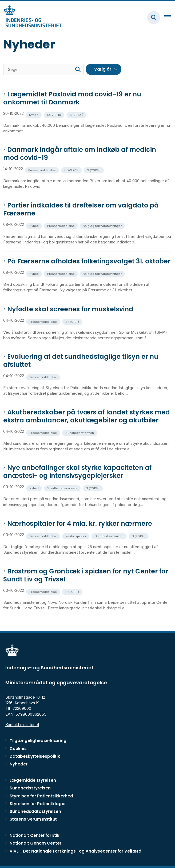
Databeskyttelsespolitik (35, 756)
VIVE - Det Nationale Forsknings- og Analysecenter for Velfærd (75, 851)
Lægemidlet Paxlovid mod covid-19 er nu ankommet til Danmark (72, 98)
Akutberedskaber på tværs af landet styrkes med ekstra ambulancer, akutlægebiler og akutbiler (87, 416)
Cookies (18, 749)
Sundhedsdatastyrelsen (35, 811)
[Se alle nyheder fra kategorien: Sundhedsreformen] (80, 432)
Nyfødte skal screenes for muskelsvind (70, 309)
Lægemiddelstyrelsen (33, 780)
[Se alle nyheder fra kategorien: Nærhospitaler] (76, 536)
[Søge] (43, 69)
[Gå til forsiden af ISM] (31, 17)
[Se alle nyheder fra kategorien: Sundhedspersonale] (63, 488)
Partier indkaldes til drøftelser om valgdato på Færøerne (81, 209)
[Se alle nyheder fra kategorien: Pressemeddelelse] (43, 170)
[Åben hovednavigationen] (170, 18)
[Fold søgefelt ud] (154, 18)
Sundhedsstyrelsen (30, 788)
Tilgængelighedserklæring (38, 741)
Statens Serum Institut (33, 819)
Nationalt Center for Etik (35, 835)
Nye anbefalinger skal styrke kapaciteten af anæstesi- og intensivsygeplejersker (77, 472)
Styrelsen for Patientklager (38, 804)
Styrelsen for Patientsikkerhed (41, 796)
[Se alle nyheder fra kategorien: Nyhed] (34, 114)
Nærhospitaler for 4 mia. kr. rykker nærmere (80, 524)
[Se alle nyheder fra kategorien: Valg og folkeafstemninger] (103, 225)
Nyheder (19, 764)
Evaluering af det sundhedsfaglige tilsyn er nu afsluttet (81, 361)
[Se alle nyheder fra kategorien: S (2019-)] (77, 114)
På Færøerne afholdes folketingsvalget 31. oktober (89, 261)
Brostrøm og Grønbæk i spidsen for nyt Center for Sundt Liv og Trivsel (86, 575)
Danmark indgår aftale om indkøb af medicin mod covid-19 (80, 154)
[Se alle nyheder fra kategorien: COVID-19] (55, 114)
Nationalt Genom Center (35, 843)
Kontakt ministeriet (22, 725)
